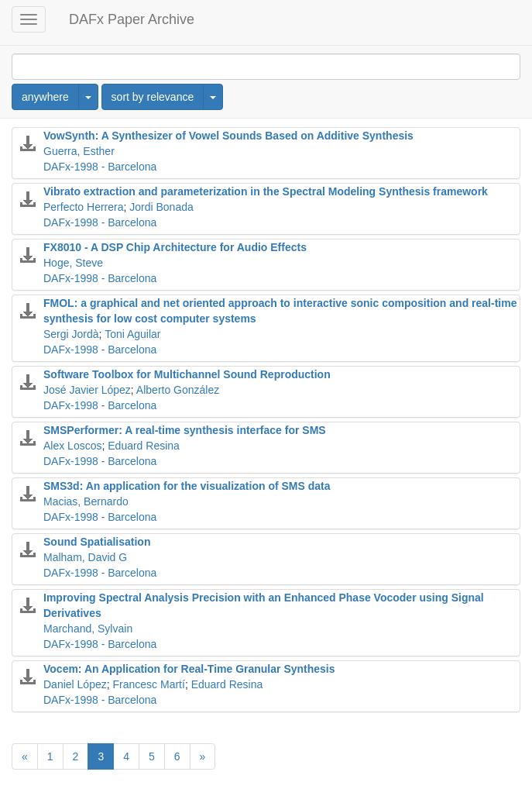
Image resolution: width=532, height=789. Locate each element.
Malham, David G (85, 557)
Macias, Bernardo (86, 501)
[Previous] (25, 756)
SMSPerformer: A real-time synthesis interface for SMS (185, 430)
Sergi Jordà (71, 334)
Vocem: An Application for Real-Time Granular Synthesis (189, 669)
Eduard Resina (144, 446)
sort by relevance (153, 97)
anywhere (45, 97)
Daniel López (75, 684)
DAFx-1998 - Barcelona (100, 167)
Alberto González (178, 390)
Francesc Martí (149, 684)
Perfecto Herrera (83, 207)
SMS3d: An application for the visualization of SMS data (187, 486)
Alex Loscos (72, 446)
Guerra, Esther (79, 151)
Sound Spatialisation (97, 542)
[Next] (203, 756)
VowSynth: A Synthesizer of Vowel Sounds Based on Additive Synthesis (228, 136)
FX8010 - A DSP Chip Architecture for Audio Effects (175, 247)
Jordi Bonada (161, 207)
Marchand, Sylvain (88, 629)
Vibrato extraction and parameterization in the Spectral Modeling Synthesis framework (266, 191)
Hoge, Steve (73, 263)
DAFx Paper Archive (132, 19)
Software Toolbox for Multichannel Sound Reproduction (187, 374)
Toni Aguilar (132, 334)
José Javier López (87, 390)
